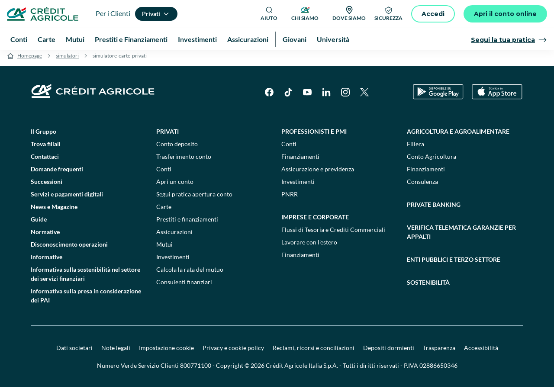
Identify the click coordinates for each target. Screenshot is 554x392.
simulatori (67, 60)
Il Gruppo (43, 136)
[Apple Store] (497, 97)
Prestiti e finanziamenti (187, 224)
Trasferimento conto (184, 161)
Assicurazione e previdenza (318, 174)
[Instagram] (345, 97)
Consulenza (422, 186)
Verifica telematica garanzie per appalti (461, 237)
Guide (39, 224)
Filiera (415, 149)
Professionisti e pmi (314, 136)
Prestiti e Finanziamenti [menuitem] (131, 39)
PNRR (290, 199)
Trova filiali (46, 149)
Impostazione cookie (166, 352)
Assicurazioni (174, 236)
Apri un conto (175, 186)
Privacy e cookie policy (233, 352)
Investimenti (173, 262)
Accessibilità (481, 352)
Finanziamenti (300, 161)
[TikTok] (288, 97)
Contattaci (45, 161)
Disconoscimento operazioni (69, 249)
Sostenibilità (428, 287)
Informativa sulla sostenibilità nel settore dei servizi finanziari (85, 279)
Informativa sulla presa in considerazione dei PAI (86, 300)
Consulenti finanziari (184, 287)
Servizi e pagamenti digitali (67, 199)
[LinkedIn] (326, 97)
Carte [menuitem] (47, 39)
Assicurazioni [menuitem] (248, 39)
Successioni (47, 186)
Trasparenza (439, 352)
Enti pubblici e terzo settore (454, 264)
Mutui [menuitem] (75, 39)
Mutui (164, 249)
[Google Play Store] (438, 97)
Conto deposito (177, 149)
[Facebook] (269, 97)
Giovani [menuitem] (295, 39)
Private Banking (434, 209)
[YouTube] (307, 97)
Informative (47, 262)
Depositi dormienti (389, 352)
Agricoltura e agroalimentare (458, 136)
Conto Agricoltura (432, 161)
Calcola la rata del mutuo (190, 274)
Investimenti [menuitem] (197, 39)
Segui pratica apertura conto (194, 199)
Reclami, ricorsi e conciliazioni (314, 352)
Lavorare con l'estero (309, 247)
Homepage (30, 60)
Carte (164, 211)
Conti (164, 174)
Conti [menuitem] (19, 39)
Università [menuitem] (333, 39)
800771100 (196, 370)
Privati (167, 136)
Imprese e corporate (315, 222)
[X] (364, 97)
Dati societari (74, 352)
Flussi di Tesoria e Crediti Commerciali (333, 234)
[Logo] (43, 14)
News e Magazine (54, 211)
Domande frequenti (57, 174)
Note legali (116, 352)
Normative (45, 236)
